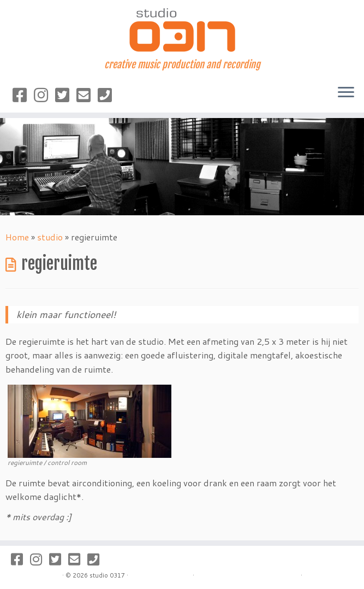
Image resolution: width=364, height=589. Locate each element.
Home (17, 237)
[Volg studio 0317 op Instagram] (44, 95)
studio (50, 237)
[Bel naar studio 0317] (108, 95)
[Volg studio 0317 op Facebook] (23, 95)
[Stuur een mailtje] (87, 95)
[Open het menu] (346, 93)
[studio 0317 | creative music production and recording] (182, 30)
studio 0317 (107, 575)
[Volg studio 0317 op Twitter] (66, 95)
